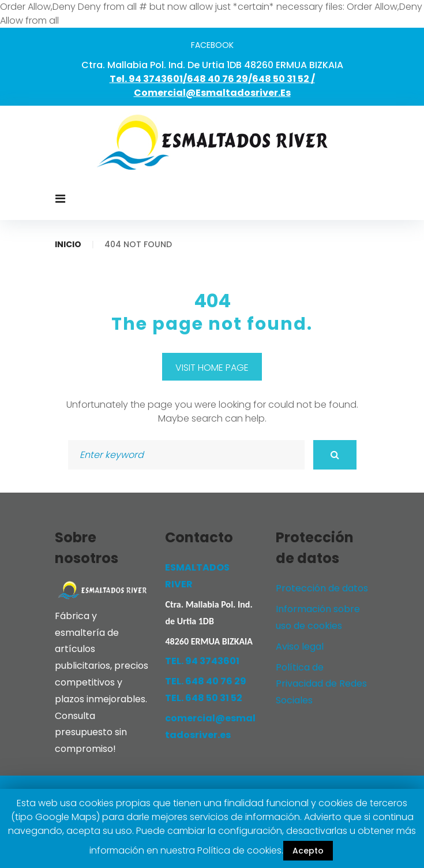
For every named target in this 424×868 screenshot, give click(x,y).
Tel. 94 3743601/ (148, 79)
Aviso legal (300, 647)
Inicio (68, 244)
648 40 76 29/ (219, 79)
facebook (212, 45)
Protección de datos (322, 588)
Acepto (308, 851)
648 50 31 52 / (284, 79)
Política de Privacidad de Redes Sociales (321, 684)
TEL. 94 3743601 (202, 661)
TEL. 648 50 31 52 (204, 698)
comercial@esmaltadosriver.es (212, 93)
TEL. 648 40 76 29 (206, 681)
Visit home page (212, 368)
